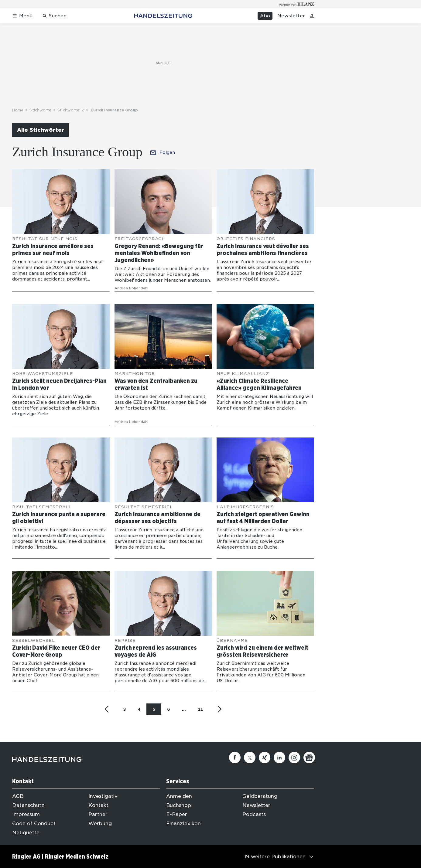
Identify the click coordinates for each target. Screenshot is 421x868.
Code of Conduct (34, 824)
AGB (18, 796)
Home (18, 110)
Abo (265, 16)
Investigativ (103, 796)
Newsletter (291, 16)
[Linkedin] (279, 757)
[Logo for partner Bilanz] (297, 4)
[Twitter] (250, 757)
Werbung (100, 824)
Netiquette (26, 833)
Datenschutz (28, 805)
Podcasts (254, 814)
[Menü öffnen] (22, 16)
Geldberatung (260, 796)
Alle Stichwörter (41, 130)
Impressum (26, 814)
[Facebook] (235, 757)
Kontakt (98, 805)
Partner (98, 814)
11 (201, 709)
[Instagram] (294, 757)
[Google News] (309, 757)
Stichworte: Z (71, 110)
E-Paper (177, 814)
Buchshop (179, 805)
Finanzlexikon (183, 824)
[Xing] (265, 757)
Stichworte (40, 110)
